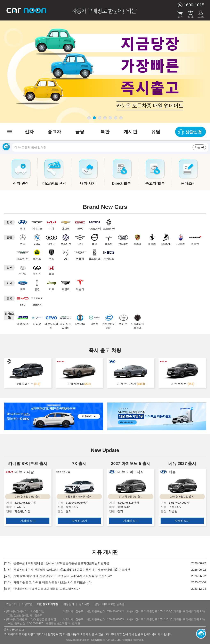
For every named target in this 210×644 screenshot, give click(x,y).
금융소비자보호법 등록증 (109, 604)
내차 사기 (88, 183)
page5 (110, 118)
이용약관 (27, 604)
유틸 (156, 132)
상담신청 (194, 132)
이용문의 (69, 604)
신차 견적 (21, 183)
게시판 (130, 132)
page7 (121, 118)
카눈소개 (11, 604)
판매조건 (188, 183)
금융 (80, 132)
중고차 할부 (155, 183)
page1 (89, 118)
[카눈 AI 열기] (200, 634)
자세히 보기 (28, 521)
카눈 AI (199, 147)
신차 (29, 132)
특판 (105, 132)
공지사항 (84, 604)
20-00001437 (35, 623)
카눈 (27, 10)
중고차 (54, 132)
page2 (94, 118)
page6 (116, 118)
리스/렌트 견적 (54, 183)
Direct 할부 (121, 183)
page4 (105, 118)
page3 (100, 118)
